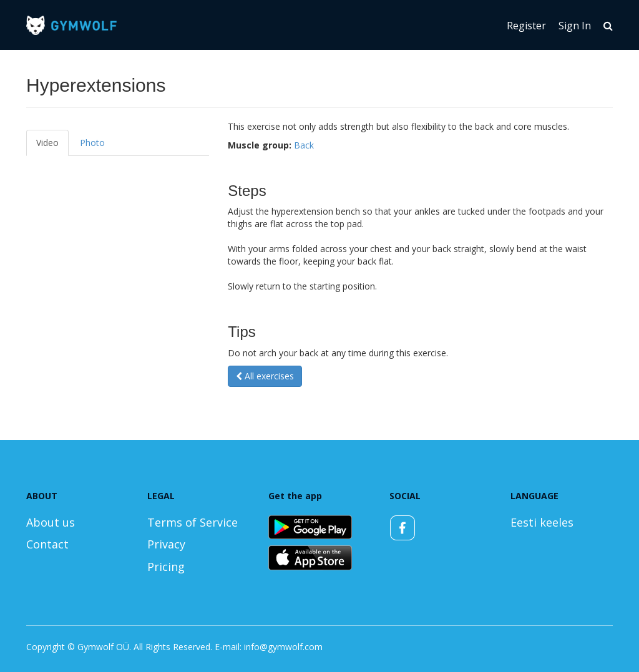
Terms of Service (193, 522)
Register (526, 26)
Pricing (166, 567)
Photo (92, 143)
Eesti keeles (542, 522)
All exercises (265, 376)
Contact (47, 544)
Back (304, 145)
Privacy (166, 544)
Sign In (575, 26)
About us (51, 522)
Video (47, 143)
